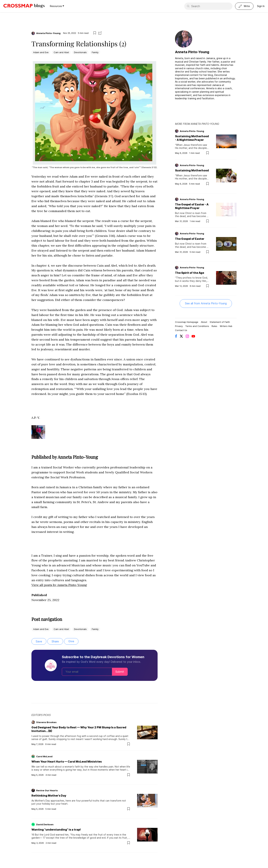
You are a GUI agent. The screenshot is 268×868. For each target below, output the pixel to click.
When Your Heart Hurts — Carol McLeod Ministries (67, 762)
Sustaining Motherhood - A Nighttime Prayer (192, 138)
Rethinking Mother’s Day (49, 796)
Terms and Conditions (197, 326)
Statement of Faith (220, 322)
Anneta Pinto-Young (48, 33)
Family (95, 52)
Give (71, 641)
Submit (120, 672)
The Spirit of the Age (190, 273)
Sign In (261, 6)
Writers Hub (226, 326)
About (204, 322)
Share (55, 641)
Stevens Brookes (46, 722)
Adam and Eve (41, 52)
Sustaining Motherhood (192, 170)
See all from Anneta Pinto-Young (206, 303)
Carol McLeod (44, 756)
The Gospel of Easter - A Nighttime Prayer (192, 206)
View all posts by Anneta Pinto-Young (59, 585)
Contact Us (181, 330)
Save (39, 641)
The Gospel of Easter (190, 239)
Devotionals (80, 52)
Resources (57, 6)
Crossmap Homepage (187, 322)
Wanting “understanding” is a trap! (56, 830)
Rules (214, 326)
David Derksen (45, 824)
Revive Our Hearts (47, 790)
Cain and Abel (61, 52)
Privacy (179, 326)
